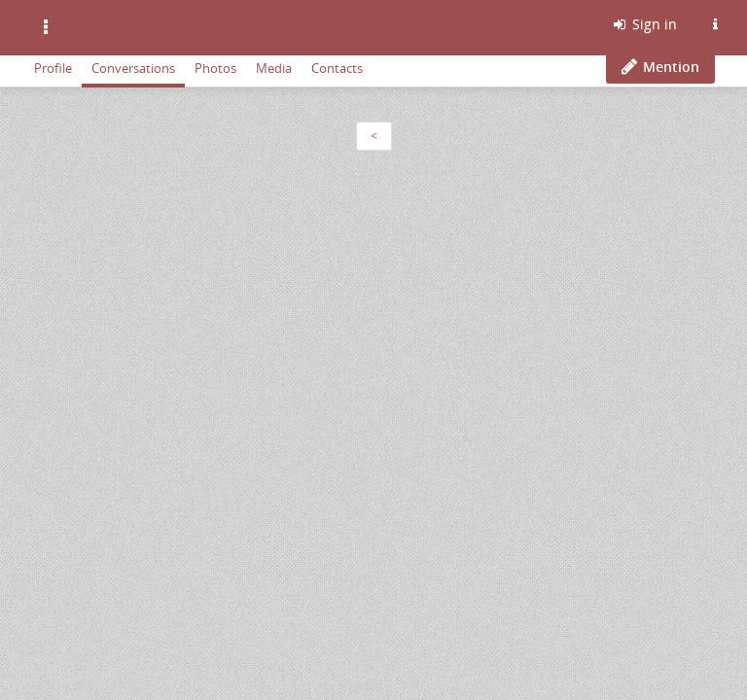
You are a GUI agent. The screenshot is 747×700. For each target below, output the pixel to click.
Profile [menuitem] (53, 68)
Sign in (644, 24)
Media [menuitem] (274, 68)
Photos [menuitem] (215, 68)
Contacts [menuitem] (337, 68)
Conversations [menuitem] (133, 68)
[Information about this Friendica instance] (715, 24)
